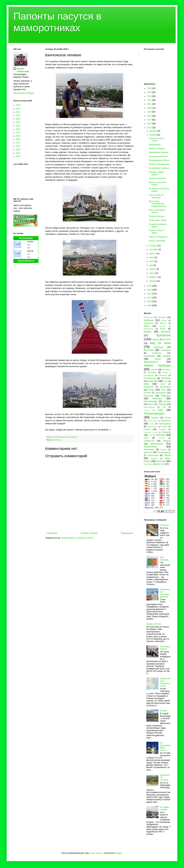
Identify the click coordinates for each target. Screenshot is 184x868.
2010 (18, 109)
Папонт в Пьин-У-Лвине (157, 232)
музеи (151, 404)
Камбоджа (166, 378)
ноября (153, 135)
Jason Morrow (97, 853)
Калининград (150, 378)
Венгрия (167, 339)
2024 (18, 153)
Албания (149, 320)
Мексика (157, 398)
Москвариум (155, 145)
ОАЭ (164, 407)
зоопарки (152, 372)
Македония (161, 393)
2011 (18, 112)
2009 (18, 105)
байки (147, 326)
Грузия (158, 359)
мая (151, 265)
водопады (158, 347)
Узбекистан (149, 441)
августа (153, 254)
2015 (18, 126)
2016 (18, 129)
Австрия (162, 317)
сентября (154, 250)
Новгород (162, 404)
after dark (160, 464)
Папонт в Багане (157, 216)
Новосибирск (149, 407)
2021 (18, 143)
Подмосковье (152, 421)
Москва (167, 401)
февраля (154, 277)
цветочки (148, 452)
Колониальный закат (158, 156)
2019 (18, 139)
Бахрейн (162, 326)
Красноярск (165, 387)
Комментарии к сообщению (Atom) (77, 538)
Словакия (166, 432)
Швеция (154, 458)
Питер (168, 418)
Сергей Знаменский (23, 70)
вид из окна (160, 343)
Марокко (166, 396)
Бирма (147, 332)
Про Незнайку (164, 559)
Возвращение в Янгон (159, 160)
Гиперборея (149, 356)
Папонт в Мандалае (158, 237)
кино (146, 384)
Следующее (52, 533)
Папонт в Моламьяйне (159, 164)
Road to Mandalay (157, 241)
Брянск (156, 339)
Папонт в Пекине (157, 149)
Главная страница (89, 533)
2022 (18, 146)
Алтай (164, 320)
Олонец (147, 410)
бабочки (163, 323)
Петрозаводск (26, 238)
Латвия (147, 393)
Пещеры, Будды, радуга (157, 173)
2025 (18, 156)
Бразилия (163, 335)
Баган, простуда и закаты (157, 211)
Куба (151, 390)
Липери (164, 711)
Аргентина (149, 323)
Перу (160, 410)
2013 (18, 119)
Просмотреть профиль (24, 93)
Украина (167, 441)
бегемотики (149, 329)
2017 (18, 132)
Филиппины (150, 447)
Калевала (163, 375)
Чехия (167, 455)
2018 (18, 136)
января (153, 281)
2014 (18, 122)
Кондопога (149, 387)
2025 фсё (165, 525)
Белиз (163, 329)
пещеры (155, 418)
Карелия (153, 381)
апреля (153, 269)
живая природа (157, 365)
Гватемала (166, 350)
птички (147, 429)
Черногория (153, 455)
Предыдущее (127, 533)
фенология (157, 444)
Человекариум (164, 452)
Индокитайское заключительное (165, 682)
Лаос (164, 390)
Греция (167, 356)
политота (166, 421)
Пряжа (165, 427)
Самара (162, 429)
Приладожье (165, 424)
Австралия (148, 317)
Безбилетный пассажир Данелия (165, 593)
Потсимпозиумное (165, 648)
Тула (146, 438)
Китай (163, 384)
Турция (162, 438)
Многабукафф (150, 401)
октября (153, 246)
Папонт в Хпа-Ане (157, 178)
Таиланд (57, 440)
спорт (150, 435)
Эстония (161, 461)
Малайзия (149, 396)
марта (152, 273)
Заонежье (167, 370)
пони (152, 424)
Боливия (166, 332)
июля (152, 257)
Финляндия (149, 449)
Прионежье (152, 427)
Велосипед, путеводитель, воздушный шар (158, 204)
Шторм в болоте (154, 624)
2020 (150, 108)
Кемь (166, 381)
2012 (18, 115)
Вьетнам (149, 350)
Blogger (119, 853)
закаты (154, 370)
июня (152, 261)
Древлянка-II (151, 362)
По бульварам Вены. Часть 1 (165, 747)
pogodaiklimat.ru (26, 261)
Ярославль (148, 464)
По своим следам (165, 808)
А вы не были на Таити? (157, 140)
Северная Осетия (151, 432)
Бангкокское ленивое (159, 152)
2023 (18, 150)
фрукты (164, 449)
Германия (157, 353)
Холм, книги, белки (158, 220)
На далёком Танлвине (159, 168)
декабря (153, 131)
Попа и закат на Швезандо (156, 196)
